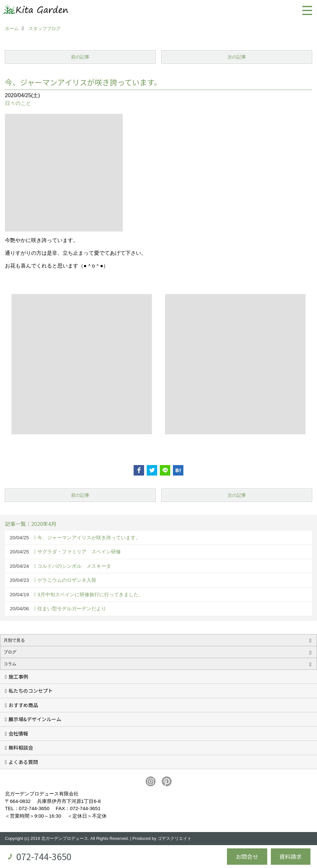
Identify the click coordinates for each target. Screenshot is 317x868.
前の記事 (80, 57)
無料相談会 (21, 747)
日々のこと (18, 103)
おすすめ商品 (23, 705)
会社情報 (18, 733)
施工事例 (18, 677)
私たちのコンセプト (31, 691)
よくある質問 (23, 762)
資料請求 (290, 856)
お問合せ (247, 856)
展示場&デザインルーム (35, 719)
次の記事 (237, 57)
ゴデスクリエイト (175, 838)
